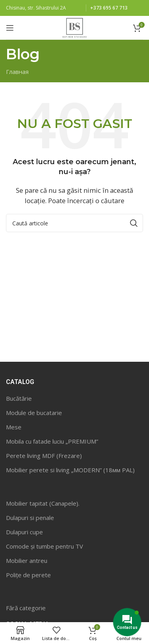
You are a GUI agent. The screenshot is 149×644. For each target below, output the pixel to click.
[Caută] (74, 223)
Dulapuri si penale (30, 518)
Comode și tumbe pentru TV (45, 546)
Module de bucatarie (34, 413)
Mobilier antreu (27, 561)
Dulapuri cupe (24, 532)
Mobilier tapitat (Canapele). (43, 503)
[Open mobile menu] (10, 28)
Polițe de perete (28, 575)
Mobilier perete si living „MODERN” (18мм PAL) (70, 470)
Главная (17, 72)
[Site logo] (74, 27)
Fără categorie (26, 608)
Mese (14, 427)
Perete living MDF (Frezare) (44, 456)
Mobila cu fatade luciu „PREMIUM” (52, 441)
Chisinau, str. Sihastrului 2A (36, 8)
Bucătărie (19, 398)
